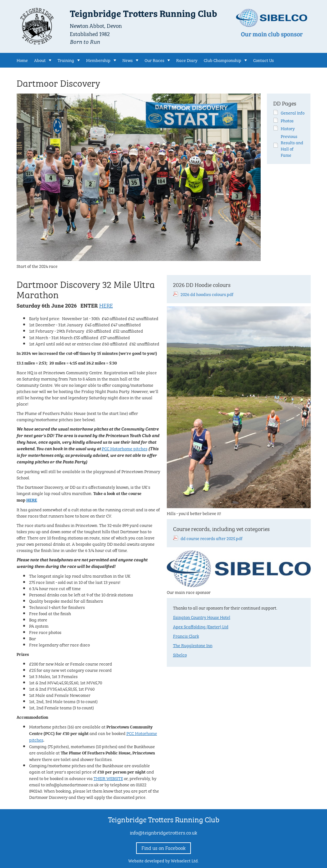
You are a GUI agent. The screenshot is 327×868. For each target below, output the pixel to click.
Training (66, 60)
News (128, 60)
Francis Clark (186, 636)
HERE (106, 305)
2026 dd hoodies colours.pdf (207, 294)
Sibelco (180, 654)
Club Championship (222, 60)
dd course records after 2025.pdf (212, 538)
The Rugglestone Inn (193, 645)
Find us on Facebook (163, 848)
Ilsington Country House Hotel (202, 617)
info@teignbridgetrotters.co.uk (163, 832)
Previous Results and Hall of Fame (292, 145)
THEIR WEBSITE (108, 778)
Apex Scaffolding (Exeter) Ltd (201, 626)
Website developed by (163, 860)
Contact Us (263, 60)
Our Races (154, 60)
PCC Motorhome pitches (125, 448)
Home (22, 60)
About (40, 60)
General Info (293, 112)
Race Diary (187, 60)
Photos (287, 120)
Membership (98, 60)
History (288, 128)
